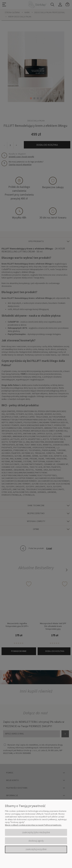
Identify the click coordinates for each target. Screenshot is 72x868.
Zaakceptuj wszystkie (36, 849)
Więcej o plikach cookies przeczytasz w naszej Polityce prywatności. (33, 825)
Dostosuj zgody (36, 841)
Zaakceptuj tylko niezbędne (36, 832)
